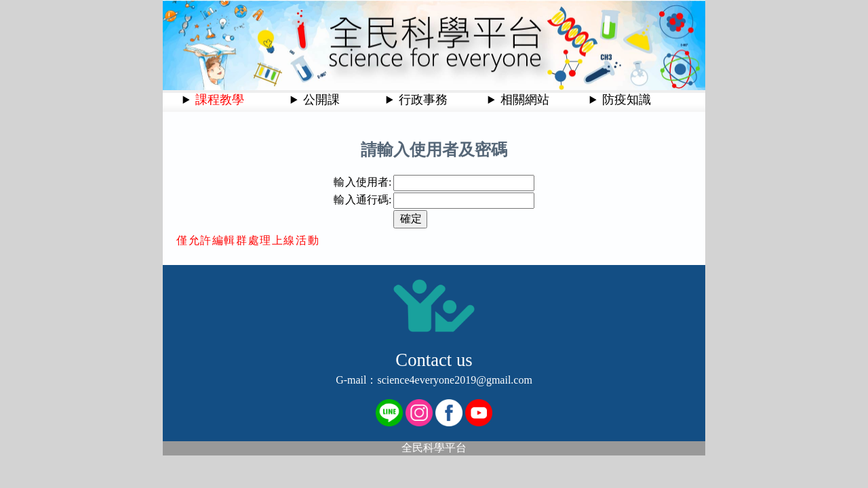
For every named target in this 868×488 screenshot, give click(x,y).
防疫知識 (627, 100)
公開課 (321, 100)
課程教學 (220, 100)
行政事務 (423, 100)
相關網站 (525, 100)
